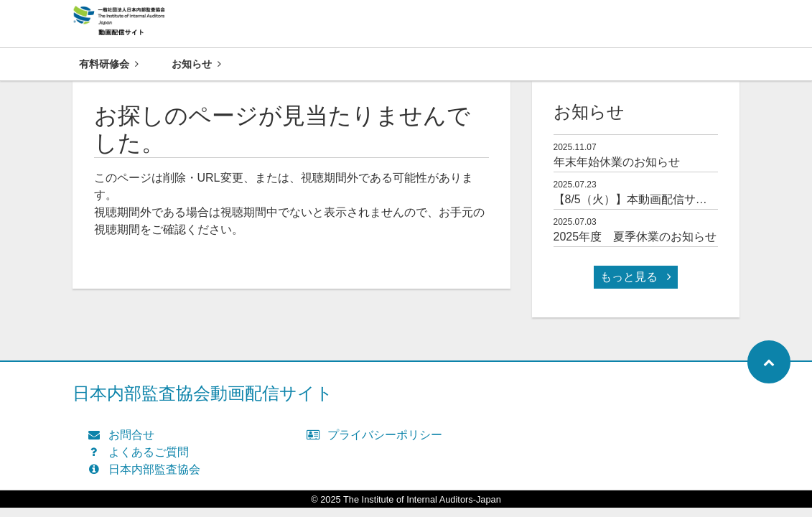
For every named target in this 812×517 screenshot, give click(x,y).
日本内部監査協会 (148, 470)
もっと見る (635, 278)
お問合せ (125, 436)
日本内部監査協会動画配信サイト (203, 394)
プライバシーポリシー (378, 436)
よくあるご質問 (142, 453)
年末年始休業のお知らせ (617, 163)
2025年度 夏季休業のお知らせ (635, 237)
